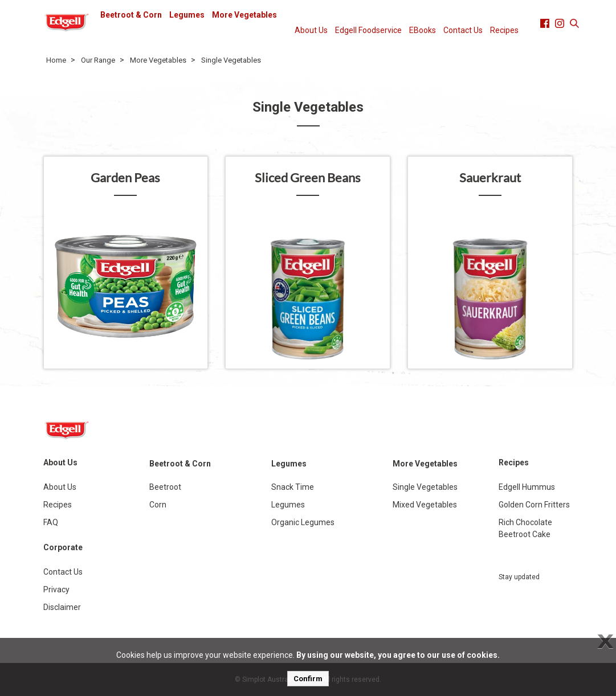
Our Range (98, 60)
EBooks (423, 30)
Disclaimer (62, 607)
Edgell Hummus (527, 487)
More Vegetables (244, 15)
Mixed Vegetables (425, 505)
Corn (158, 505)
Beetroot (165, 487)
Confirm (308, 679)
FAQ (51, 522)
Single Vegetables (231, 60)
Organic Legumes (303, 522)
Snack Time (293, 487)
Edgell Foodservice (368, 30)
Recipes (504, 30)
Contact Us (463, 30)
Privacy (56, 589)
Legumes (187, 15)
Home (56, 60)
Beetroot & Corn (131, 15)
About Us (311, 30)
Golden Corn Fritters (534, 505)
